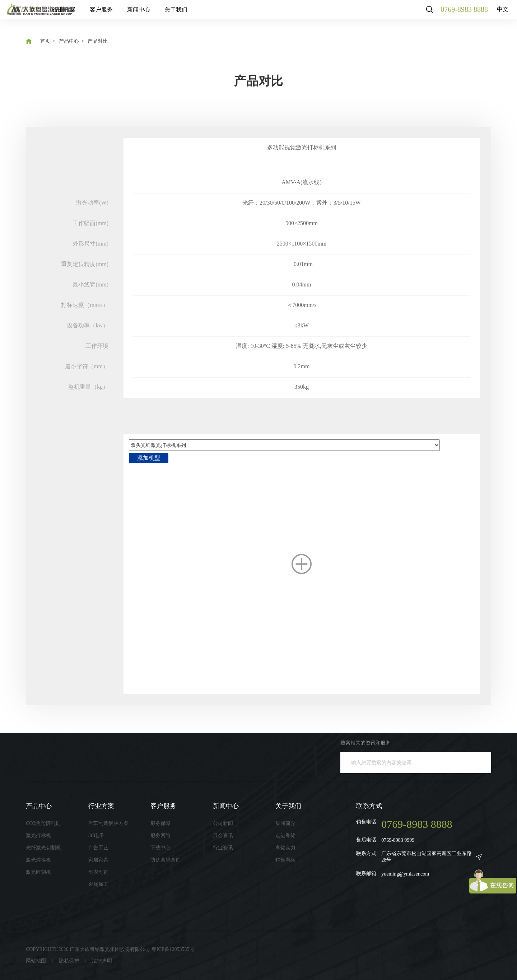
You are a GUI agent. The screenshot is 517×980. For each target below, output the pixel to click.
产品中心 (98, 14)
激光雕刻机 (38, 872)
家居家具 (98, 860)
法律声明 (102, 961)
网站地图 (36, 961)
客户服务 (172, 14)
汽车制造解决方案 (108, 823)
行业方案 (135, 14)
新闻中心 (210, 14)
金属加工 (98, 884)
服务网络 (160, 836)
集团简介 (285, 823)
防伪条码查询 (166, 860)
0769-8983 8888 (458, 14)
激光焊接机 (38, 860)
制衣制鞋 (98, 872)
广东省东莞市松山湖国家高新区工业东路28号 (427, 857)
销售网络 (285, 860)
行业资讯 (223, 848)
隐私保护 (69, 961)
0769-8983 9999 (398, 840)
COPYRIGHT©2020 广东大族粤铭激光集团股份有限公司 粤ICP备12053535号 (110, 949)
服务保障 (160, 823)
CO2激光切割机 (43, 823)
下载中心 (160, 848)
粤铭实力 (285, 848)
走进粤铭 (285, 836)
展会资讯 (223, 836)
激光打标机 (38, 836)
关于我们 (247, 14)
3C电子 (96, 836)
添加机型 (149, 458)
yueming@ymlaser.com (405, 874)
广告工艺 (98, 848)
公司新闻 (223, 823)
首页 (45, 41)
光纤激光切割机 (43, 848)
